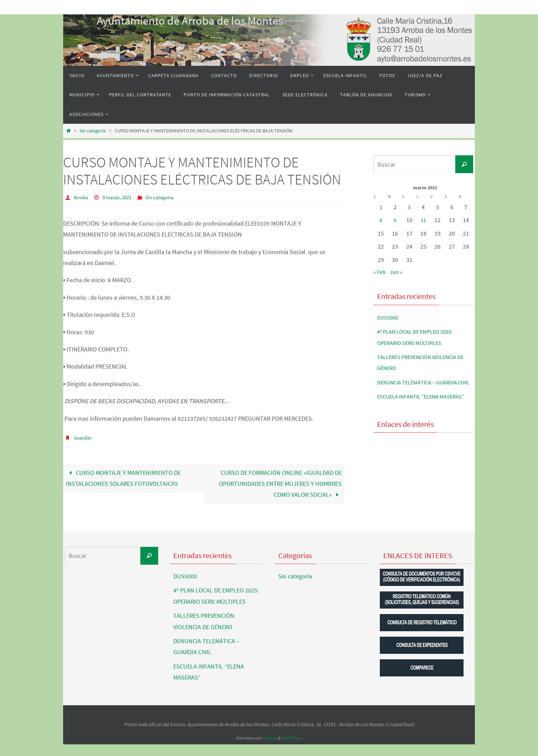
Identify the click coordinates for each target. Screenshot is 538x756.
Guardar (83, 437)
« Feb (381, 272)
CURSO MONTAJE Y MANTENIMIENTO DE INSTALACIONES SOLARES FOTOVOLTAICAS (123, 478)
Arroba (82, 197)
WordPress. (292, 750)
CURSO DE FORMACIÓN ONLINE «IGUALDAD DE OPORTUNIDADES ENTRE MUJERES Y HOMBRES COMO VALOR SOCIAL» (280, 483)
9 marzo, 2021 (120, 197)
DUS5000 (389, 317)
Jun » (399, 272)
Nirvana (270, 750)
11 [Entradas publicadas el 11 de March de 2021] (423, 220)
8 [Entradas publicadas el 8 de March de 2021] (381, 220)
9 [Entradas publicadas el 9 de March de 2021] (395, 220)
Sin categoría (93, 131)
